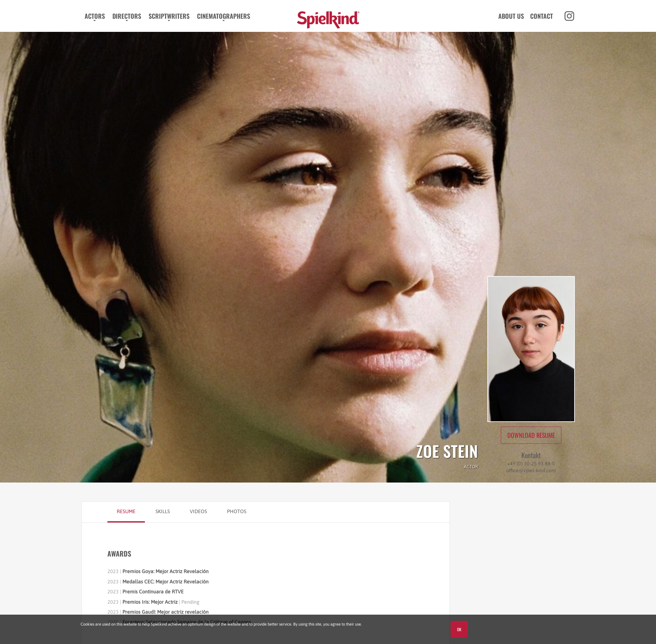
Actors (94, 16)
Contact (543, 16)
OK (459, 629)
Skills (163, 511)
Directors (126, 16)
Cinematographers (222, 16)
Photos (237, 511)
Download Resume (531, 435)
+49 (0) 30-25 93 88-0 (531, 463)
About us (512, 16)
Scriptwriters (168, 16)
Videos (198, 511)
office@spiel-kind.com (531, 470)
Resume (126, 511)
